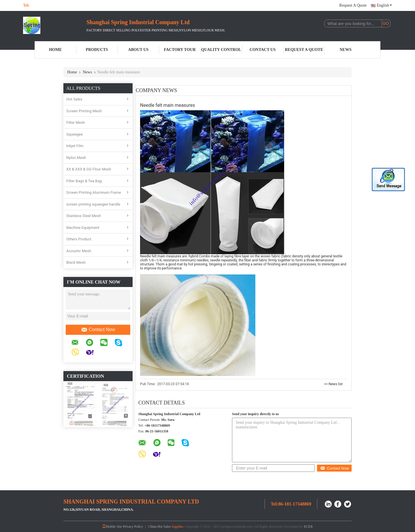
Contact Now (98, 330)
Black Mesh (76, 262)
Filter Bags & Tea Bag (84, 181)
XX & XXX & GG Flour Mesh (89, 169)
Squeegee (74, 134)
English (384, 5)
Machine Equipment (83, 228)
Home (55, 50)
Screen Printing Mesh (84, 111)
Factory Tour (180, 50)
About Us (138, 50)
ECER (309, 527)
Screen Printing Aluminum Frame (94, 192)
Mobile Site (112, 527)
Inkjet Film (75, 146)
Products (97, 50)
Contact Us (263, 50)
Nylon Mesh (76, 158)
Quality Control (221, 50)
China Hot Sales (159, 527)
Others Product (79, 239)
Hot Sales (74, 99)
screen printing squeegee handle (93, 204)
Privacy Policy (133, 527)
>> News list (333, 384)
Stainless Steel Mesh (84, 216)
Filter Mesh (76, 122)
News (346, 50)
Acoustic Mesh (79, 251)
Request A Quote (353, 5)
